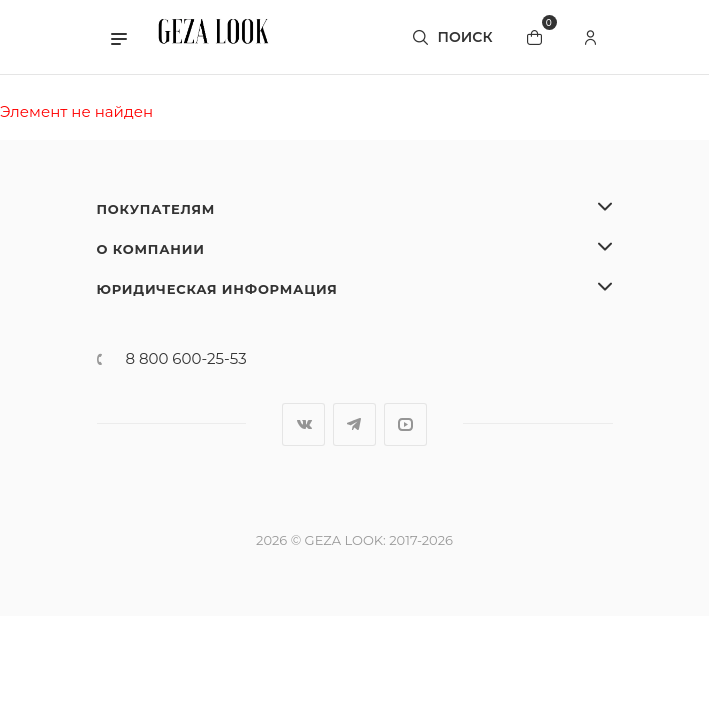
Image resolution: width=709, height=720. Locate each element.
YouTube (405, 424)
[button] (119, 37)
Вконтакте (303, 424)
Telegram (354, 424)
